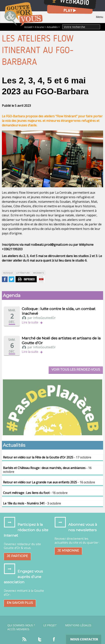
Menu (100, 17)
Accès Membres (18, 629)
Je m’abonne (68, 551)
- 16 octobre (47, 470)
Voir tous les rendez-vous (76, 370)
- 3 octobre (32, 503)
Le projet (50, 625)
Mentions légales (78, 625)
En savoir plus (20, 603)
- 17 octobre (47, 457)
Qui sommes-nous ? (21, 625)
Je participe (17, 556)
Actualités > (53, 27)
